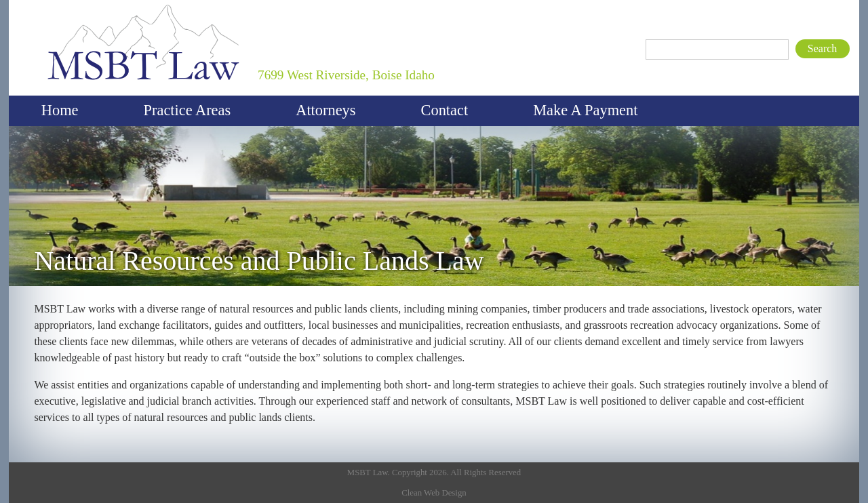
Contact (445, 110)
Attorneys (325, 110)
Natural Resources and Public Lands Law (259, 261)
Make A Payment (585, 110)
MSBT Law (56, 3)
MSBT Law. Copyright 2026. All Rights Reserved (434, 472)
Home (60, 110)
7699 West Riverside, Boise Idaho (346, 75)
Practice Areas (188, 110)
